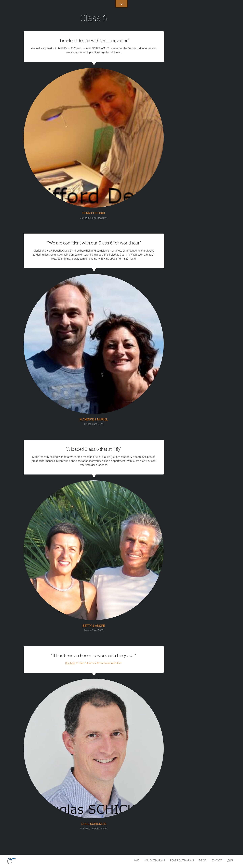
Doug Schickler (94, 824)
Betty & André (94, 626)
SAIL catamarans (155, 861)
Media (203, 861)
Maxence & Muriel (94, 419)
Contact (217, 861)
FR (230, 861)
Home (136, 861)
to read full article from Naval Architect (94, 663)
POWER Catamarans (182, 861)
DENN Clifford (94, 213)
